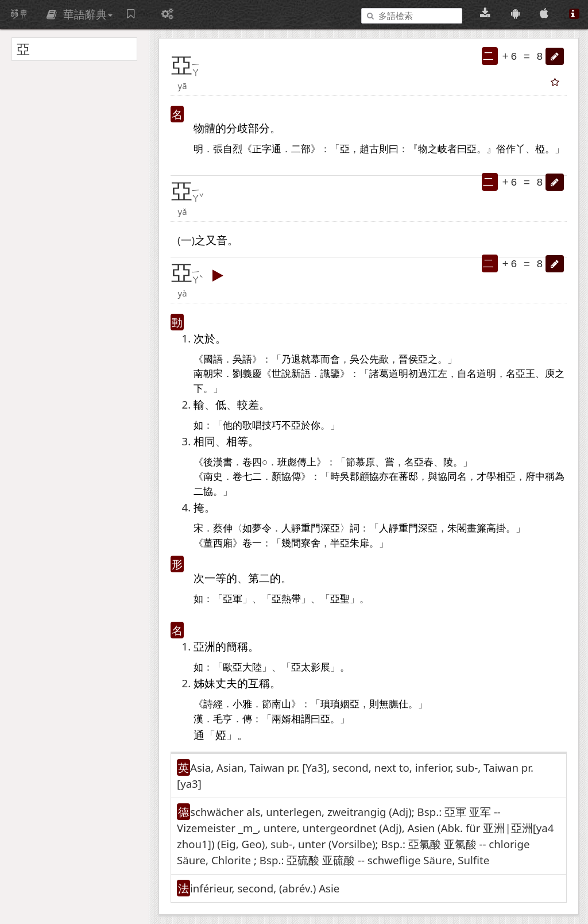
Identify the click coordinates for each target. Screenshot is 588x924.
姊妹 (204, 683)
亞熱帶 (286, 599)
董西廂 (218, 543)
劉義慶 (247, 374)
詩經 (213, 704)
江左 (438, 374)
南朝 (203, 374)
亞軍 (233, 599)
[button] (555, 56)
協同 (447, 477)
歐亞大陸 (242, 667)
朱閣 (457, 528)
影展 (320, 667)
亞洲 (204, 646)
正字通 (267, 149)
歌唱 (252, 426)
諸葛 (379, 374)
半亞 (340, 543)
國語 (213, 359)
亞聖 (340, 599)
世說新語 (291, 374)
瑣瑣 (330, 704)
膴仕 (399, 704)
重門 (311, 528)
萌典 (19, 14)
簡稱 (237, 646)
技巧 (272, 426)
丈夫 (226, 683)
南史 (213, 477)
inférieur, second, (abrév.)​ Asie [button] (265, 888)
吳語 (242, 359)
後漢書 (218, 462)
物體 (204, 128)
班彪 (287, 462)
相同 (204, 441)
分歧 (237, 128)
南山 (281, 704)
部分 (259, 128)
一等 (215, 578)
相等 (237, 441)
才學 (486, 477)
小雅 (242, 704)
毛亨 (223, 719)
